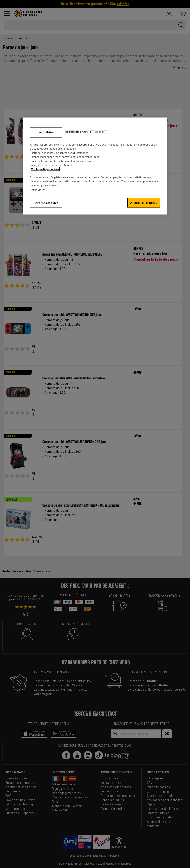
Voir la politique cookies (45, 169)
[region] (95, 166)
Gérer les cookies (46, 203)
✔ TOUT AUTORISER (144, 203)
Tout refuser (46, 132)
